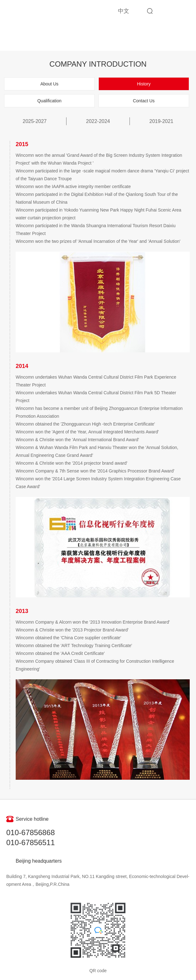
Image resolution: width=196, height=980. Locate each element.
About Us (50, 84)
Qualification (49, 101)
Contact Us (144, 101)
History (144, 84)
